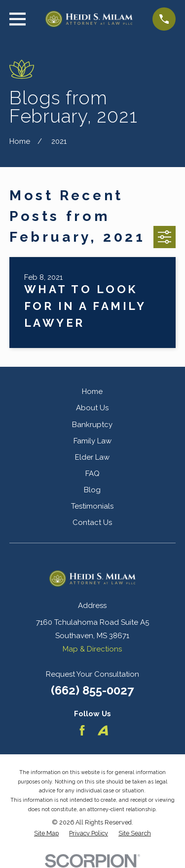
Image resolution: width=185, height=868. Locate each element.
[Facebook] (82, 730)
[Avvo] (103, 730)
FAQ (92, 474)
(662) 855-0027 (92, 690)
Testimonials (92, 506)
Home (92, 391)
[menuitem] (46, 834)
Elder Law (92, 457)
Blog (92, 490)
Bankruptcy (92, 425)
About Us (92, 408)
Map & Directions (92, 649)
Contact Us (92, 522)
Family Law (92, 441)
